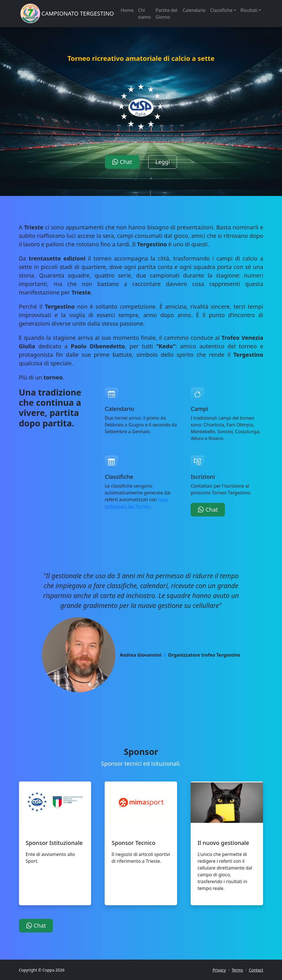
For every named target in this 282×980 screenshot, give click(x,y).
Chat (122, 162)
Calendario (194, 10)
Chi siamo (144, 14)
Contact (256, 970)
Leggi (163, 162)
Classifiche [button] (221, 10)
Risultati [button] (249, 10)
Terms (237, 970)
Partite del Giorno (166, 14)
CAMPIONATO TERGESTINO (78, 13)
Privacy (219, 970)
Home (127, 10)
